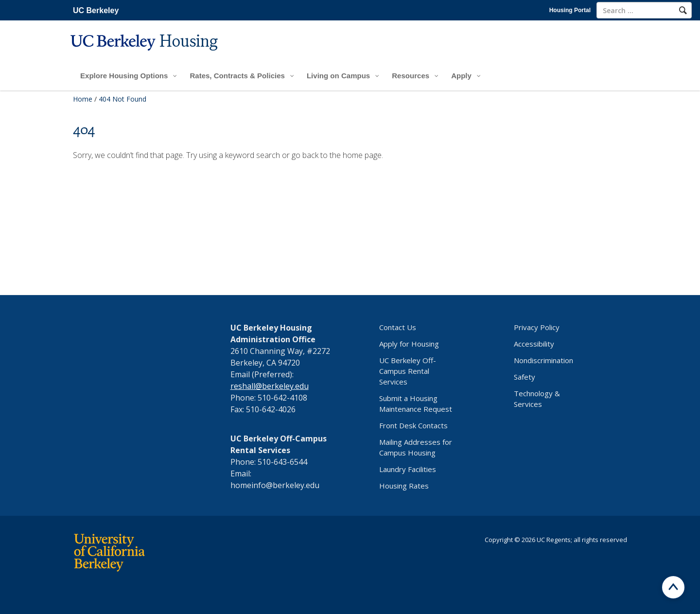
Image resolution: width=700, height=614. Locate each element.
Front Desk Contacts (413, 425)
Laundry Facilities (408, 469)
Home (83, 99)
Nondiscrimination (543, 360)
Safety (525, 377)
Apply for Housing (409, 344)
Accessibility (534, 344)
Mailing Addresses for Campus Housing (416, 447)
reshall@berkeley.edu (270, 386)
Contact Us (398, 327)
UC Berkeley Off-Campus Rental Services (408, 371)
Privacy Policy (537, 327)
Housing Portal (570, 10)
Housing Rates (404, 486)
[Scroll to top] (673, 587)
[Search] (683, 10)
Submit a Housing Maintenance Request (416, 403)
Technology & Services (537, 399)
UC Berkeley (96, 10)
